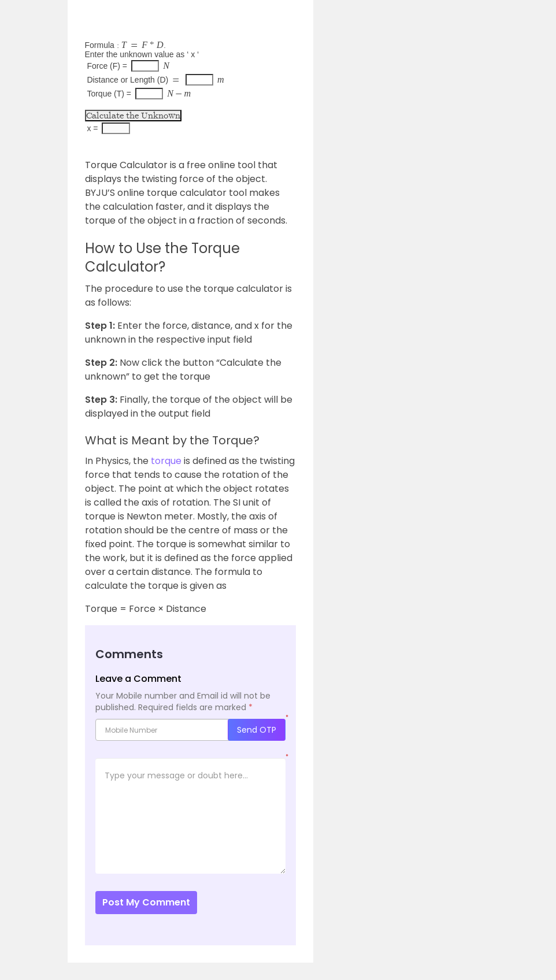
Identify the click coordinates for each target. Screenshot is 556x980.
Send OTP (257, 730)
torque (166, 461)
